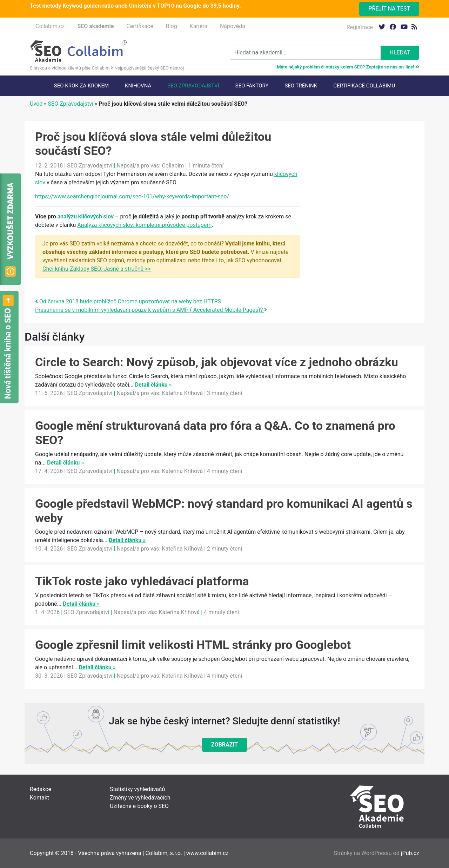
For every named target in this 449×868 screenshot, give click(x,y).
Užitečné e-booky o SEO (139, 806)
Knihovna (138, 86)
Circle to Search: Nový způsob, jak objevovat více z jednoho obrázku (217, 362)
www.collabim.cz (207, 853)
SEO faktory (252, 86)
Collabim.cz (50, 26)
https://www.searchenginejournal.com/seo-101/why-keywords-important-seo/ (132, 196)
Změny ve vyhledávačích (140, 798)
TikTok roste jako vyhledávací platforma (142, 581)
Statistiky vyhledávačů (137, 789)
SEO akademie (95, 26)
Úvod (36, 104)
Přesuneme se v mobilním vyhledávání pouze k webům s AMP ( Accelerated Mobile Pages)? (151, 310)
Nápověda (233, 26)
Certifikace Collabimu (364, 86)
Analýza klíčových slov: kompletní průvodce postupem (144, 225)
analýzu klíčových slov (85, 216)
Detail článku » (153, 385)
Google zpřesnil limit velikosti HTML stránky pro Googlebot (193, 645)
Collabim (173, 166)
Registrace (360, 27)
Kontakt (39, 798)
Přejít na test (389, 9)
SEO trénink (301, 86)
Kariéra (199, 26)
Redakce (41, 789)
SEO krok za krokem (81, 86)
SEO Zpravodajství (193, 86)
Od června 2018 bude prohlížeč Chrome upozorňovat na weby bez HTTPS (128, 301)
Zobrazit (224, 745)
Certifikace (140, 26)
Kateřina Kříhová (182, 393)
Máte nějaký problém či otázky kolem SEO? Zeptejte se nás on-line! (348, 67)
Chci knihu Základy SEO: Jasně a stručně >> (97, 269)
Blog (172, 26)
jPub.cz (410, 853)
